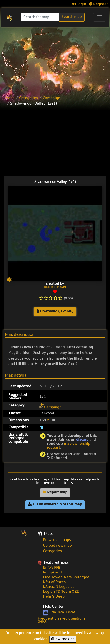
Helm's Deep (54, 597)
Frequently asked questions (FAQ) (62, 620)
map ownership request (69, 446)
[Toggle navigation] (99, 17)
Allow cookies (63, 639)
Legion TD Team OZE (61, 592)
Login (79, 4)
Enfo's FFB (52, 568)
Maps (10, 98)
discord (82, 440)
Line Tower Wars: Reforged (66, 577)
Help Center (53, 606)
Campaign (52, 98)
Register (98, 4)
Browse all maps (57, 540)
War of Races (54, 582)
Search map (72, 17)
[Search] (40, 17)
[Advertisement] (55, 60)
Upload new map (57, 546)
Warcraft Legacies (59, 587)
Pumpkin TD (53, 573)
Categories (28, 98)
